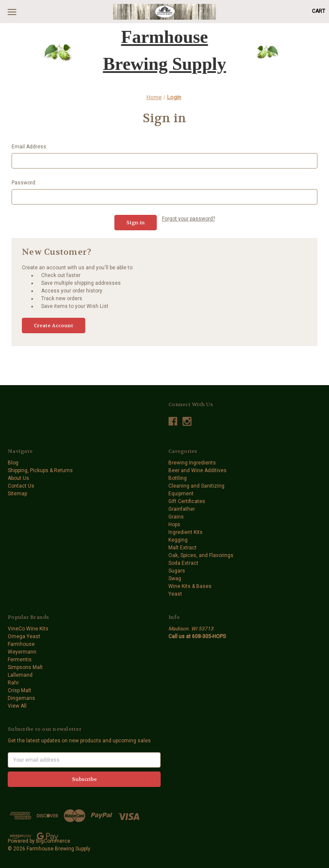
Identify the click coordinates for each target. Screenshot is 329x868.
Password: (24, 183)
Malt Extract (182, 548)
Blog (13, 463)
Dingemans (21, 698)
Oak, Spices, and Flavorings (201, 555)
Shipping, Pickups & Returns (40, 470)
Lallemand (20, 675)
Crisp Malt (19, 690)
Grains (176, 517)
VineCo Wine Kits (28, 629)
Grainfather (182, 509)
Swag (175, 579)
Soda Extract (183, 563)
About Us (18, 478)
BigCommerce (53, 841)
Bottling (178, 478)
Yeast (175, 594)
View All (17, 706)
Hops (174, 524)
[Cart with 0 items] (319, 11)
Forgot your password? (188, 219)
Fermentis (20, 660)
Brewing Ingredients (192, 463)
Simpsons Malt (25, 667)
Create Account (54, 325)
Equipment (181, 494)
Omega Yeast (24, 636)
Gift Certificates (187, 501)
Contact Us (21, 486)
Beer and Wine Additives (197, 470)
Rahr (13, 683)
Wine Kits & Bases (190, 586)
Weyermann (22, 652)
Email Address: (30, 147)
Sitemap (17, 494)
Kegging (178, 540)
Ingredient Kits (185, 532)
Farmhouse (21, 644)
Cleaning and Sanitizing (196, 486)
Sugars (177, 571)
